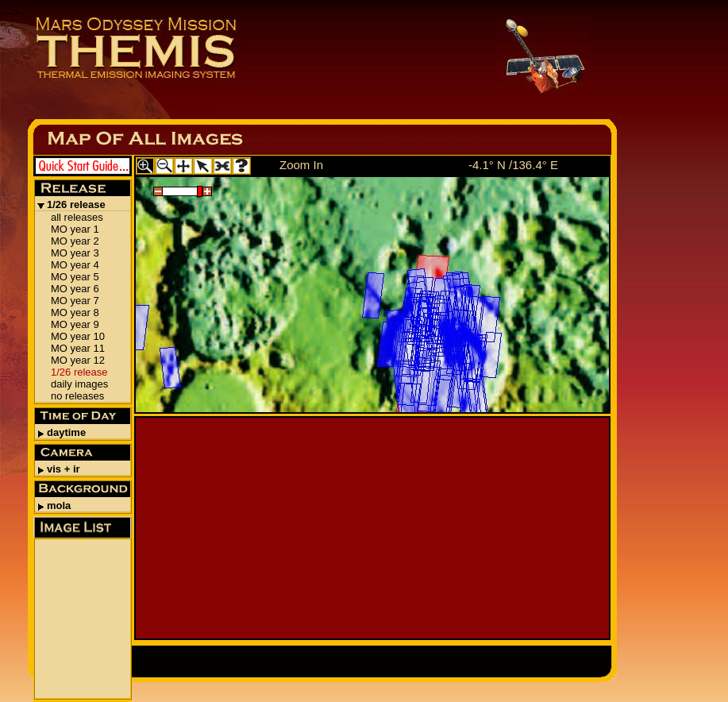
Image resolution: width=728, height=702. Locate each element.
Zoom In (301, 165)
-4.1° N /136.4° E (513, 165)
